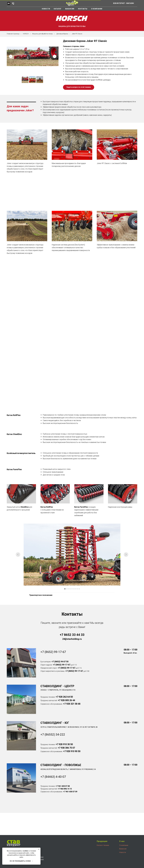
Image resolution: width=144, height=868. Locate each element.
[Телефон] (13, 3)
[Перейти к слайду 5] (73, 589)
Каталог (58, 9)
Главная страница (13, 34)
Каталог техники (103, 845)
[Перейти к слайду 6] (75, 589)
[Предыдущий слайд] (18, 555)
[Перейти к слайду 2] (67, 589)
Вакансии (70, 9)
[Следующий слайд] (126, 555)
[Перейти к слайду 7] (77, 589)
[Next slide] (55, 56)
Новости (46, 9)
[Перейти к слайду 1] (65, 589)
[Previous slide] (11, 56)
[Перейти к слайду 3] (69, 589)
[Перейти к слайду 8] (79, 589)
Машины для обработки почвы (43, 34)
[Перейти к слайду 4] (71, 589)
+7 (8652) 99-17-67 (53, 652)
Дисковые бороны (62, 34)
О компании (97, 9)
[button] (27, 168)
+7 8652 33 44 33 (72, 635)
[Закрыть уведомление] (39, 849)
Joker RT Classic (77, 34)
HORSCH (26, 34)
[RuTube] (9, 3)
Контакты (83, 9)
